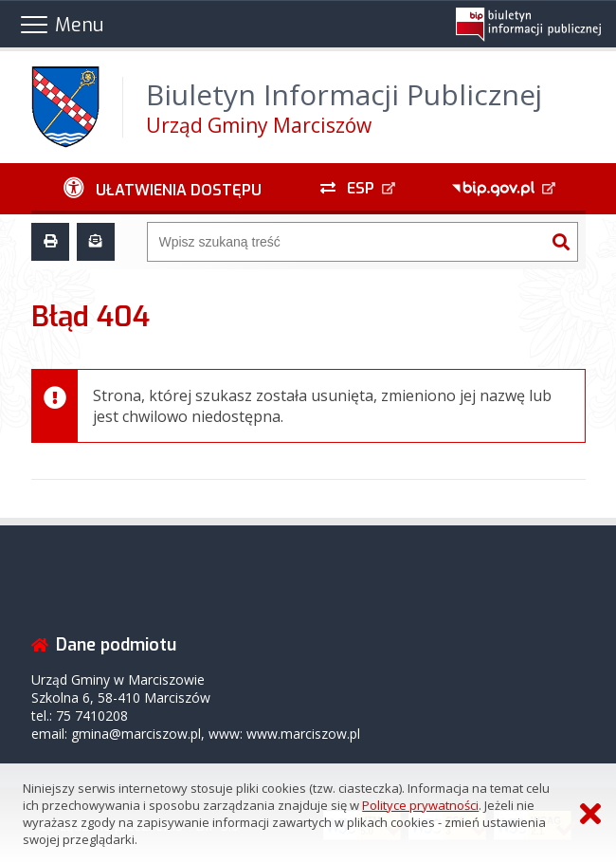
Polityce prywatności (420, 805)
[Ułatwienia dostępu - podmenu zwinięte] (163, 189)
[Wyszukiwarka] (346, 242)
